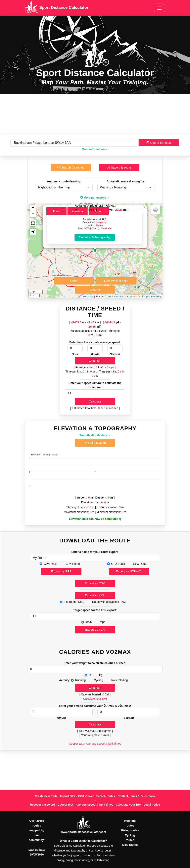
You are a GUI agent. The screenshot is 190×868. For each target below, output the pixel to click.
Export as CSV (95, 583)
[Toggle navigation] (159, 8)
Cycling (98, 680)
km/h (89, 622)
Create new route (46, 796)
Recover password (42, 805)
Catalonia (106, 228)
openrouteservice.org (118, 297)
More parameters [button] (95, 198)
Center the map (159, 143)
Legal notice (152, 805)
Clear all (95, 290)
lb (90, 675)
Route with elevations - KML (110, 602)
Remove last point (116, 281)
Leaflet (88, 297)
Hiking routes (130, 830)
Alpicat (100, 225)
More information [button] (95, 149)
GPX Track (51, 564)
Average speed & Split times (103, 744)
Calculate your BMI (95, 699)
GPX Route (73, 564)
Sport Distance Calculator (57, 8)
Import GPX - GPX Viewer (77, 796)
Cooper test (76, 744)
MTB (87, 228)
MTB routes (130, 845)
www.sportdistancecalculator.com (83, 832)
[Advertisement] (95, 114)
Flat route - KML (74, 602)
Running (80, 680)
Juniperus (101, 222)
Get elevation (95, 443)
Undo (74, 281)
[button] (95, 250)
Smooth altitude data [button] (95, 435)
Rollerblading (120, 680)
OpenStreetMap (153, 297)
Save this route (119, 167)
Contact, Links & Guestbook (136, 796)
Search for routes (71, 167)
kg (101, 675)
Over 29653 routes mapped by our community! (37, 830)
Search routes (106, 796)
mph (103, 622)
